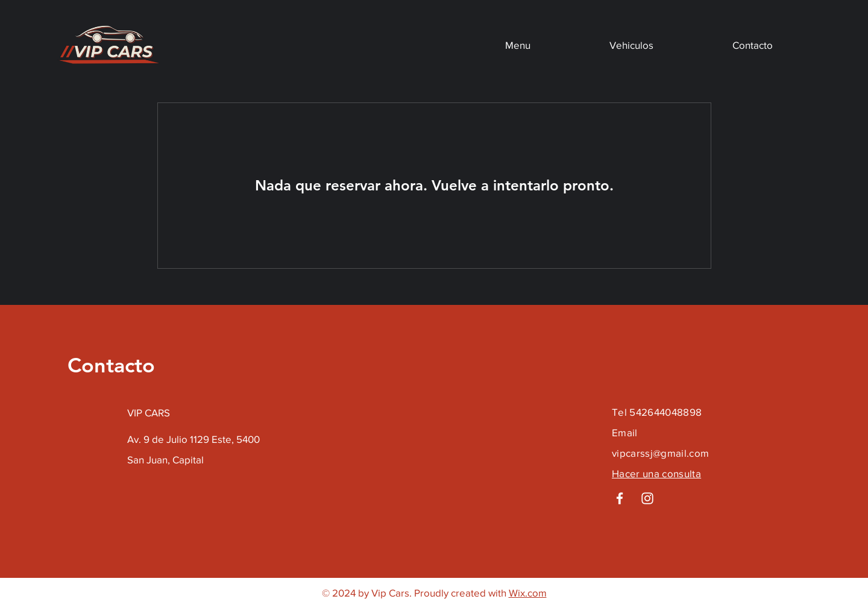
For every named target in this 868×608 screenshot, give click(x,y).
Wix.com (528, 593)
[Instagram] (647, 498)
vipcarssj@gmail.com (660, 453)
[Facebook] (620, 498)
